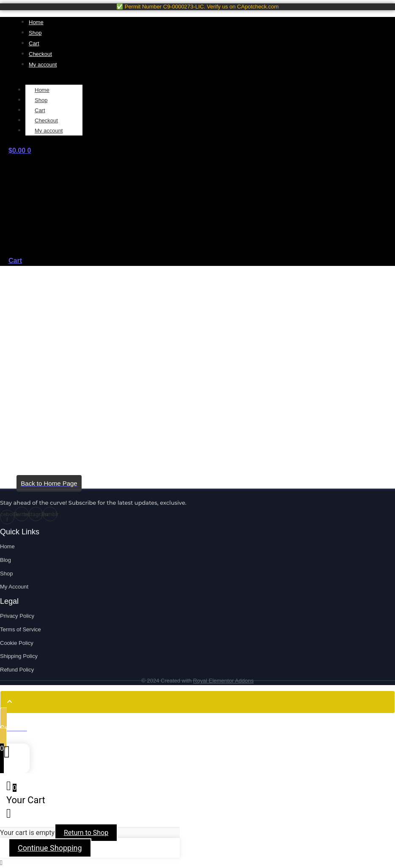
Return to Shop (86, 833)
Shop (41, 100)
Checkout (46, 120)
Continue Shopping (50, 848)
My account (49, 131)
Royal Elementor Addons (224, 681)
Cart (40, 110)
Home (42, 90)
